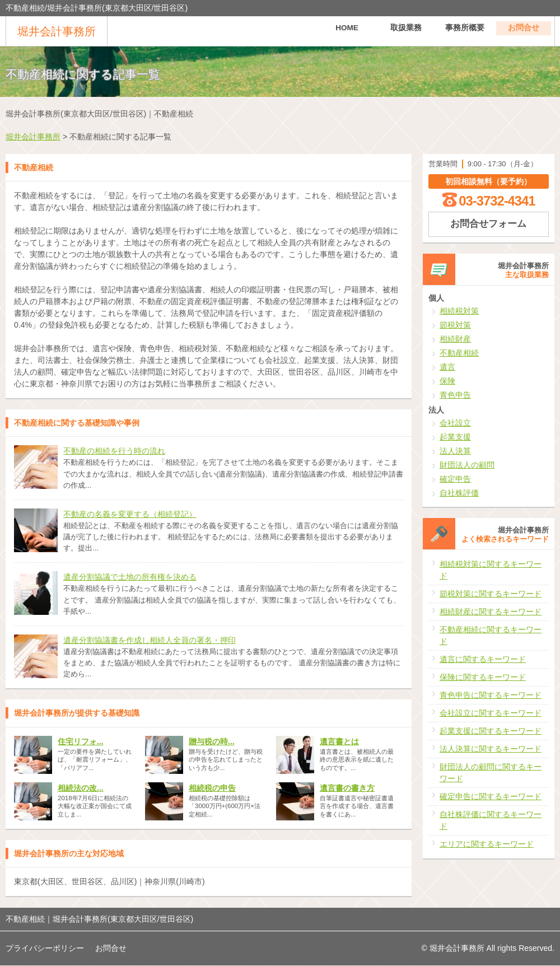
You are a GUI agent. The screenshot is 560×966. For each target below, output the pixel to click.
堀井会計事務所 (57, 31)
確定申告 (455, 479)
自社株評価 (459, 493)
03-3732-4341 (497, 201)
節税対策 (455, 325)
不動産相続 (459, 353)
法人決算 (455, 451)
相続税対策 (459, 311)
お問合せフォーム (488, 224)
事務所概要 (465, 31)
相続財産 (455, 339)
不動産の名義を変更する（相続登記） (130, 514)
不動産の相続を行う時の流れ (114, 451)
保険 (447, 381)
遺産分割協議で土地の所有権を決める (130, 577)
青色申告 (455, 395)
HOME (347, 31)
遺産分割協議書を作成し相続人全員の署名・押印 (150, 640)
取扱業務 (406, 31)
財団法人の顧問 (467, 465)
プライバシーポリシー (45, 948)
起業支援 (455, 437)
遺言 (447, 367)
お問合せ (524, 31)
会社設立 (455, 423)
